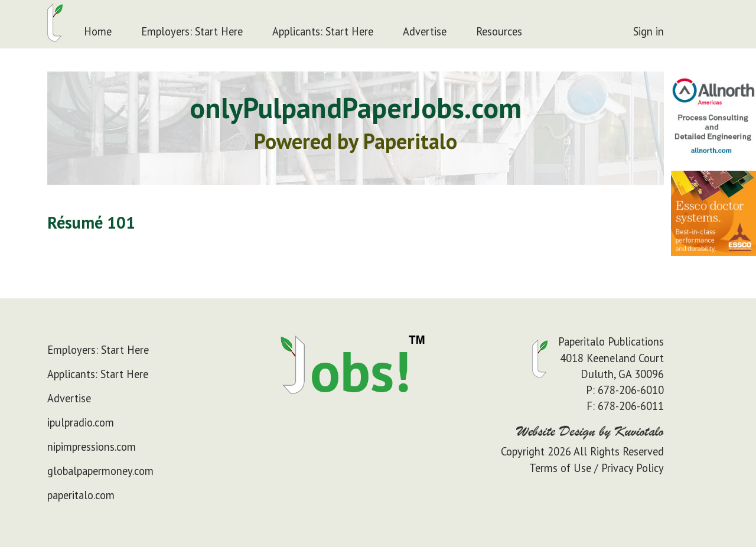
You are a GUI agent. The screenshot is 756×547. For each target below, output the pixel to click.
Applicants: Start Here (323, 31)
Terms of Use (560, 468)
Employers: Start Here (192, 31)
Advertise (425, 31)
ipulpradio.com (81, 422)
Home (98, 31)
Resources (499, 31)
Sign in (649, 31)
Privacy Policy (633, 468)
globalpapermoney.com (100, 471)
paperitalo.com (81, 495)
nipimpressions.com (92, 447)
